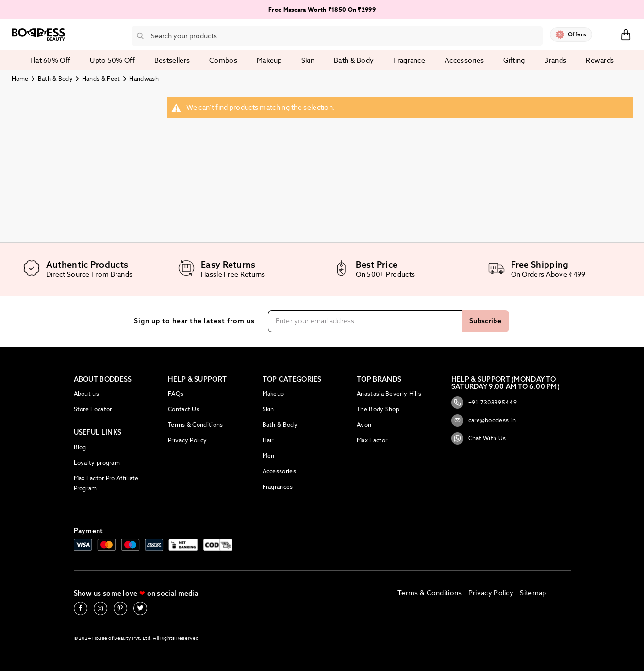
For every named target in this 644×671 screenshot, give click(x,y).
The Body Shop (378, 409)
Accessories (279, 471)
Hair (268, 440)
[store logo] (38, 34)
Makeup (273, 394)
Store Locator (93, 409)
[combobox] (337, 36)
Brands (555, 60)
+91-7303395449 (484, 403)
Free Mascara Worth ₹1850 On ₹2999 (322, 9)
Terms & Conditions (195, 425)
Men (269, 456)
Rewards (600, 60)
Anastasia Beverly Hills (389, 394)
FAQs (176, 394)
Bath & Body (55, 78)
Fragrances (278, 487)
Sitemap (533, 593)
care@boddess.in (484, 420)
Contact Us (184, 409)
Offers (577, 34)
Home (20, 78)
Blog (80, 447)
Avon (364, 425)
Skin (268, 409)
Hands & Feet (101, 78)
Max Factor (372, 440)
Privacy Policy (187, 440)
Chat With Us (479, 438)
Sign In (606, 34)
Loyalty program (97, 462)
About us (86, 394)
